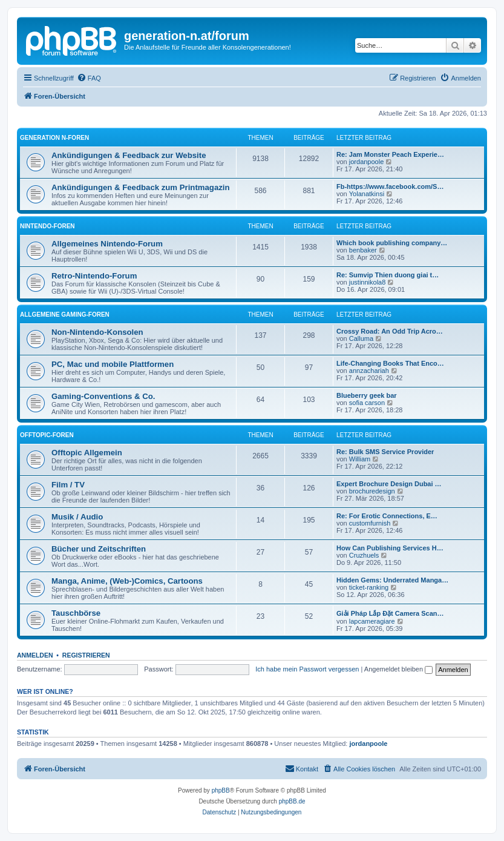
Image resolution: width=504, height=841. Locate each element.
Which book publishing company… (392, 243)
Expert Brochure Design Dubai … (389, 484)
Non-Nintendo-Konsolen (97, 332)
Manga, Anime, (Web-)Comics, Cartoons (127, 581)
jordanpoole (367, 162)
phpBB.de (292, 801)
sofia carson (367, 403)
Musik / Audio (77, 517)
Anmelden (35, 655)
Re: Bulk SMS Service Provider (385, 452)
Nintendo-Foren (47, 226)
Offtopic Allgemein (87, 453)
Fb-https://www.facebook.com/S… (390, 186)
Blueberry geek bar (367, 395)
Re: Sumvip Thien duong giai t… (388, 275)
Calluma (361, 338)
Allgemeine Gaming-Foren (65, 315)
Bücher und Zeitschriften (99, 549)
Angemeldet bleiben (398, 669)
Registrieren (86, 655)
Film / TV (68, 485)
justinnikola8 (368, 282)
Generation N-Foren (54, 138)
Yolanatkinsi (367, 194)
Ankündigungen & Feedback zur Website (129, 155)
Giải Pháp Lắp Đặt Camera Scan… (390, 613)
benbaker (363, 250)
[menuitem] (89, 78)
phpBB (221, 790)
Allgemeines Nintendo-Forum (107, 244)
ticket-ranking (369, 587)
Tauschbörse (76, 613)
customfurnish (370, 523)
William (360, 459)
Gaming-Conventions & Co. (103, 396)
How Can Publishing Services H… (390, 548)
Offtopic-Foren (47, 435)
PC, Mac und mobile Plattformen (113, 364)
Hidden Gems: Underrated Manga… (392, 580)
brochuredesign (372, 491)
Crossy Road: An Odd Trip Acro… (390, 331)
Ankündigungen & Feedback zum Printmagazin (141, 187)
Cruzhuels (364, 555)
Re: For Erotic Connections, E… (387, 516)
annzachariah (369, 371)
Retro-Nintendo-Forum (94, 276)
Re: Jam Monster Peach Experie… (390, 154)
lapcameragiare (372, 621)
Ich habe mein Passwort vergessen (307, 669)
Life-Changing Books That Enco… (390, 363)
